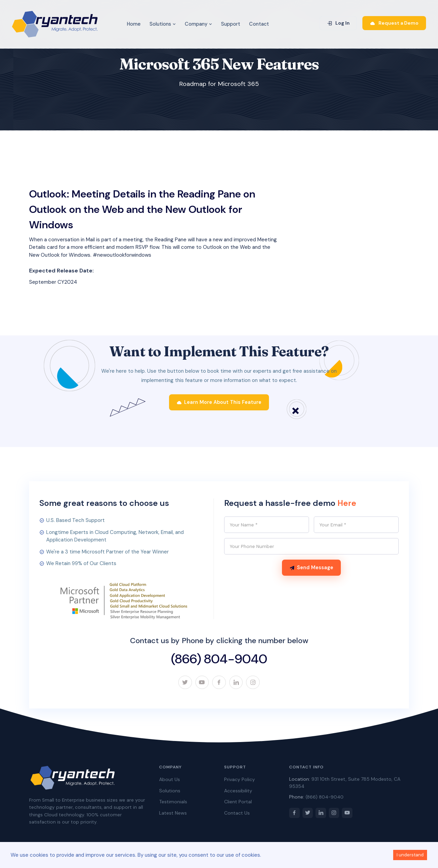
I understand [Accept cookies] (410, 855)
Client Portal (238, 804)
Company (198, 24)
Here (347, 505)
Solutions (163, 24)
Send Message (311, 570)
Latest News (173, 815)
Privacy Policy (240, 781)
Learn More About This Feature (219, 404)
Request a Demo (394, 23)
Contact (259, 24)
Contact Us (237, 815)
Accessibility (238, 793)
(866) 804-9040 (219, 661)
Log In (338, 23)
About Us (170, 781)
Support (231, 24)
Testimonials (173, 804)
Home (134, 24)
